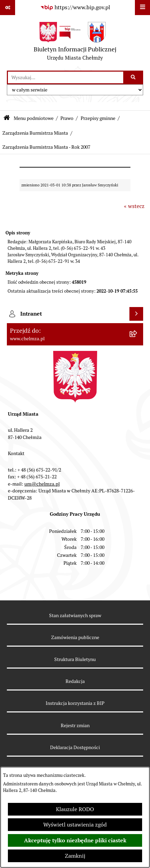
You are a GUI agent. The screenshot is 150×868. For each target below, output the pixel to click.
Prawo (67, 118)
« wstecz (134, 206)
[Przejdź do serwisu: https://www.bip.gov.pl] (75, 8)
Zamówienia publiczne (75, 637)
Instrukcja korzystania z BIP (75, 703)
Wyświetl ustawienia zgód (75, 825)
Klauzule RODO (75, 809)
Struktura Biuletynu (75, 659)
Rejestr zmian (75, 725)
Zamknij (75, 856)
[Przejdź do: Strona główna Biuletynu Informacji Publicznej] (7, 118)
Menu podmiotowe (34, 118)
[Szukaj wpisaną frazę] (134, 77)
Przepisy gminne (98, 118)
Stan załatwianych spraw (75, 615)
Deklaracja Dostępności (75, 747)
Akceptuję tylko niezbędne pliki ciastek (75, 840)
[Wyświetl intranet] (136, 314)
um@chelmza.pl (42, 484)
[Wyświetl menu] (142, 8)
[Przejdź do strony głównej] (75, 43)
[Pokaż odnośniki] (8, 8)
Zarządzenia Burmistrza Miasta (35, 133)
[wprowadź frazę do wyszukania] (66, 77)
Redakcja (75, 681)
